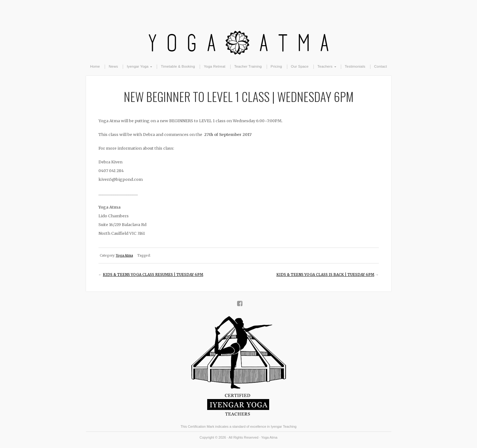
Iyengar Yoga (138, 66)
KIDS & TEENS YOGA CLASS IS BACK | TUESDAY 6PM (325, 275)
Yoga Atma (239, 29)
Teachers (325, 66)
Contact (381, 66)
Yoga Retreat (215, 66)
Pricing (277, 66)
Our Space (300, 66)
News (113, 66)
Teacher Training (248, 66)
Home (95, 66)
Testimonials (355, 66)
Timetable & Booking (178, 66)
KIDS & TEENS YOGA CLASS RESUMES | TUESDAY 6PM (153, 275)
